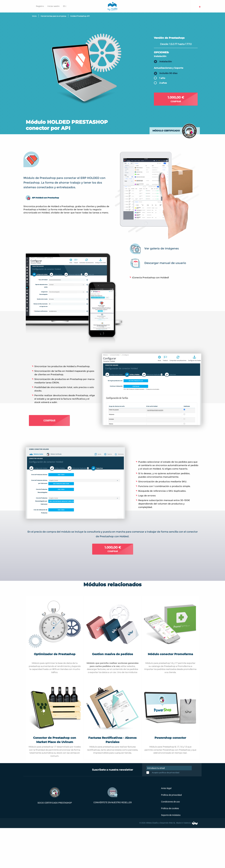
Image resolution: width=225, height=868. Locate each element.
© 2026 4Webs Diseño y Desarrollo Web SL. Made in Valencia (169, 823)
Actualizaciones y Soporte (169, 68)
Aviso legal (166, 788)
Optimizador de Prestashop (55, 654)
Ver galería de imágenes (162, 248)
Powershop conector (170, 738)
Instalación (160, 56)
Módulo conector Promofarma (170, 654)
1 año (162, 78)
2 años (163, 83)
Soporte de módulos (171, 815)
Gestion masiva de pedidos (112, 654)
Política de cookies (170, 808)
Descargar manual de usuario (165, 263)
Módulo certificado (166, 131)
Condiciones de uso (170, 802)
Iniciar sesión (53, 6)
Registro (40, 6)
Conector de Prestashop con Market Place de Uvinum (55, 740)
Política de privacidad (171, 795)
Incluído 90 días (168, 73)
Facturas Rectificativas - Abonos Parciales (112, 740)
